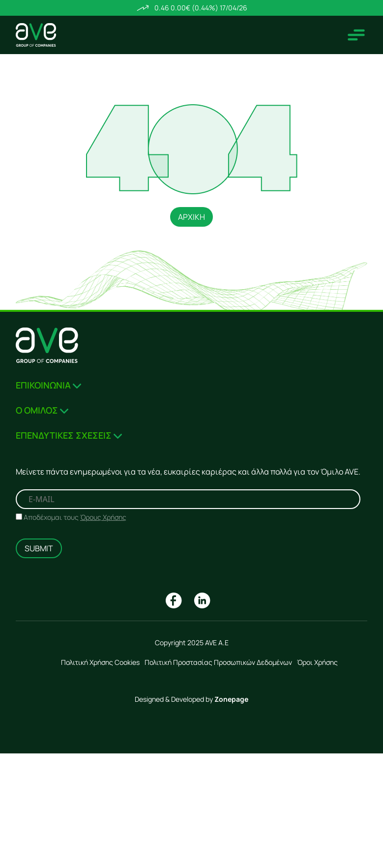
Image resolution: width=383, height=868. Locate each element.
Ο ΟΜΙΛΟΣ (42, 410)
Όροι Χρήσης (317, 662)
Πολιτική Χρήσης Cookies (100, 662)
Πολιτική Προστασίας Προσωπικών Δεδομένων (218, 662)
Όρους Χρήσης (103, 517)
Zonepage (231, 699)
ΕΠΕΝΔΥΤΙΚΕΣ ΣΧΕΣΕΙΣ (69, 435)
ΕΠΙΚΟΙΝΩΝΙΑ (48, 385)
